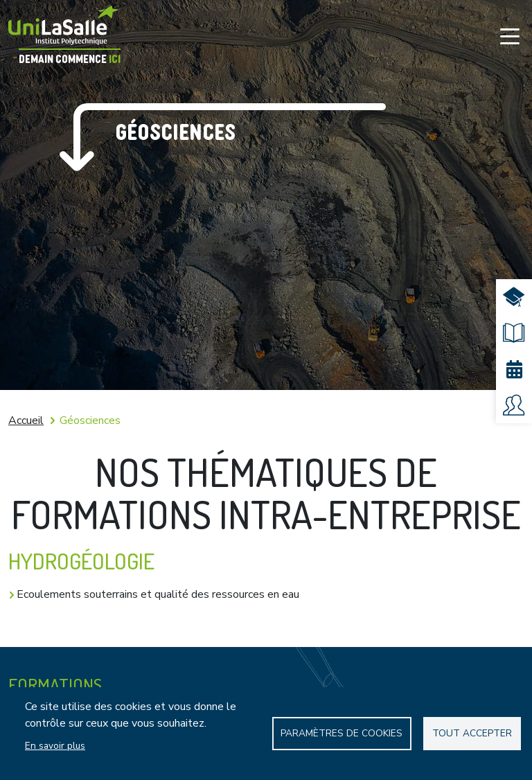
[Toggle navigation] (510, 36)
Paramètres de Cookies (342, 733)
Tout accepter (472, 733)
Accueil (26, 420)
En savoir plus (55, 746)
